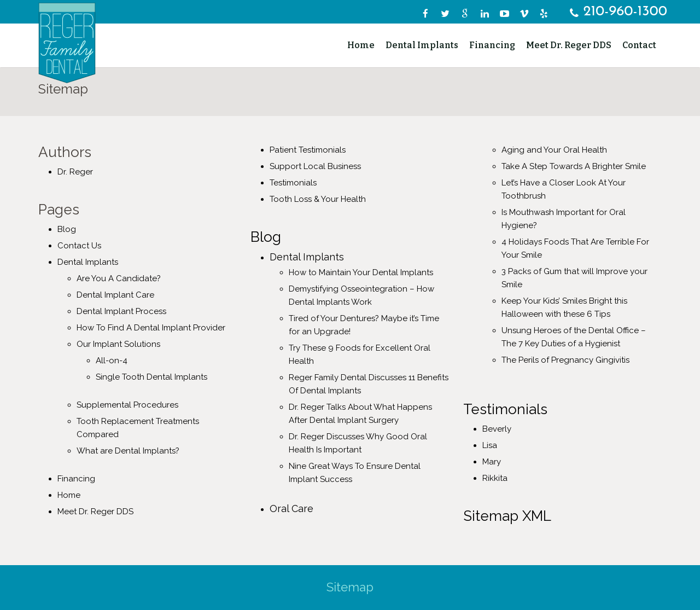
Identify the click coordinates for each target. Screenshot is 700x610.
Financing (76, 479)
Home (69, 495)
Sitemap (350, 587)
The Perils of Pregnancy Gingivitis (565, 360)
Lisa (490, 445)
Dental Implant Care (115, 295)
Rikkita (495, 478)
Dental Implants (88, 262)
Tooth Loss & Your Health (318, 199)
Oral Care (291, 509)
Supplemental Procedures (127, 405)
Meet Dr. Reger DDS (95, 512)
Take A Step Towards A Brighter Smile (574, 166)
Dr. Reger (75, 172)
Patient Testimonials (308, 150)
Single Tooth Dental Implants (151, 377)
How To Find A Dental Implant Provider (151, 328)
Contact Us (79, 246)
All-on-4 (112, 361)
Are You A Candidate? (119, 278)
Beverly (497, 429)
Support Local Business (315, 166)
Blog (67, 229)
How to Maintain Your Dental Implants (361, 272)
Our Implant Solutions (118, 344)
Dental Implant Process (121, 311)
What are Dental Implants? (128, 451)
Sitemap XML (507, 516)
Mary (492, 462)
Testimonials (293, 183)
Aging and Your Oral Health (554, 150)
